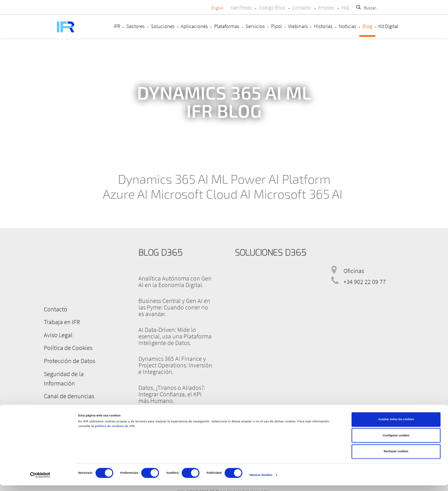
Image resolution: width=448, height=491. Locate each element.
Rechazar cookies (396, 457)
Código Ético (272, 7)
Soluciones (163, 26)
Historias (323, 26)
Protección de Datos (68, 359)
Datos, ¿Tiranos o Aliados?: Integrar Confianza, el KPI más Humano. (172, 394)
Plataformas (227, 26)
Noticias (348, 26)
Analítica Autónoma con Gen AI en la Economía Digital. (175, 281)
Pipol (276, 26)
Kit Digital (388, 26)
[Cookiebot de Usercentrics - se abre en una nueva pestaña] (40, 481)
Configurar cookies (396, 441)
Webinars (298, 26)
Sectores (135, 26)
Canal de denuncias (67, 383)
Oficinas (354, 271)
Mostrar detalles (261, 481)
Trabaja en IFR (60, 321)
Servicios (255, 26)
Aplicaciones (194, 26)
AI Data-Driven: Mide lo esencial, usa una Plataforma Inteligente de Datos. (175, 336)
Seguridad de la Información (78, 371)
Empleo (326, 7)
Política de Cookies (66, 346)
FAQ (345, 7)
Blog (367, 26)
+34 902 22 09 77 (365, 282)
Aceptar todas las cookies (396, 425)
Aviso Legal (56, 334)
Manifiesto (241, 7)
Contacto (302, 7)
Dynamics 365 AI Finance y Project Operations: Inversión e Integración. (175, 365)
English (217, 8)
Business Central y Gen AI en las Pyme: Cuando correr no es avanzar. (174, 307)
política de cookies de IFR (115, 432)
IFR (117, 26)
